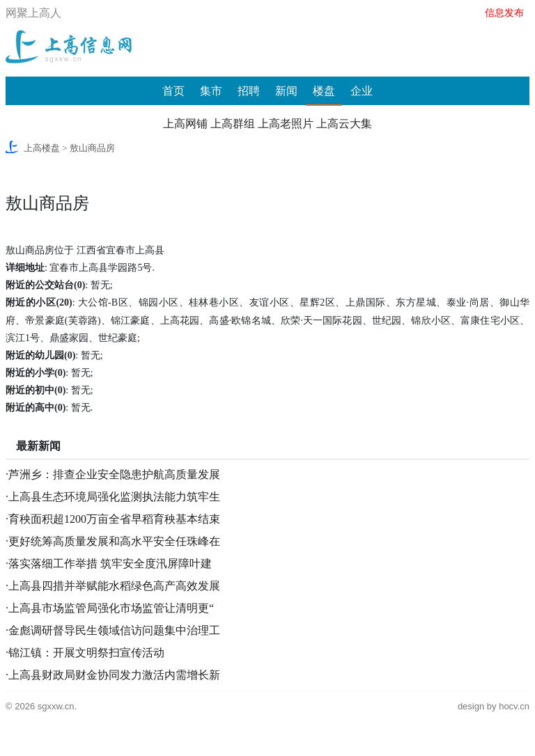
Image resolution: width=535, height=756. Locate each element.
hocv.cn (514, 706)
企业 (362, 91)
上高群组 (233, 124)
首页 (173, 91)
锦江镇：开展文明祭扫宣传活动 (86, 653)
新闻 (286, 91)
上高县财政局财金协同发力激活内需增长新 (114, 675)
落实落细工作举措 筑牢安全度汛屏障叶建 (110, 564)
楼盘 (324, 91)
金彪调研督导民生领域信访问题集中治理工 (114, 630)
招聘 (249, 91)
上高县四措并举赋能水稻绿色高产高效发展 (114, 586)
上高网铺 (185, 124)
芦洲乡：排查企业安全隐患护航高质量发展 (114, 474)
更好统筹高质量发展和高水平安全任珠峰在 (114, 541)
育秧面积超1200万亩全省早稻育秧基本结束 (114, 519)
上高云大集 (344, 124)
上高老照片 (286, 124)
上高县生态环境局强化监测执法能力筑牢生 (114, 497)
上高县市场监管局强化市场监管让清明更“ (111, 608)
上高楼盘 (42, 148)
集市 (211, 91)
